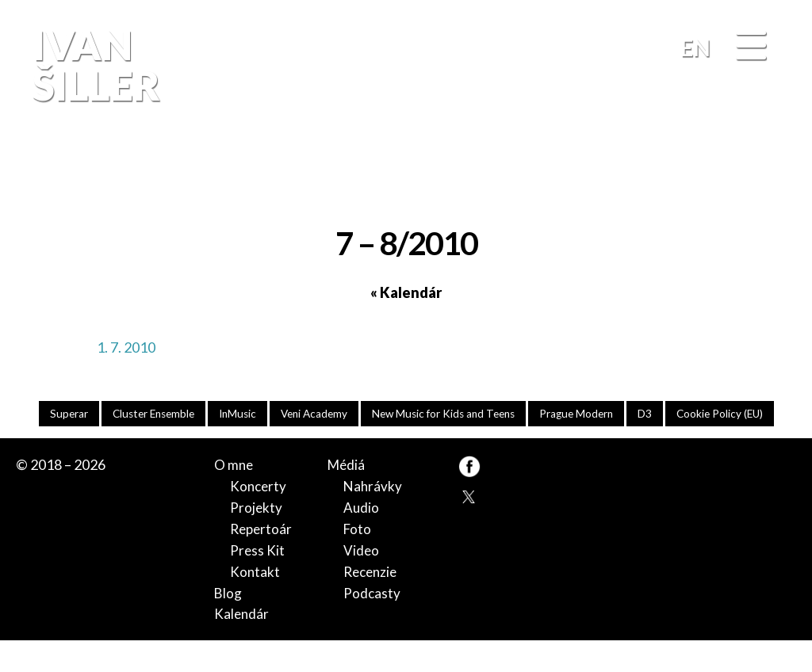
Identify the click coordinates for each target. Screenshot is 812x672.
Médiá (347, 496)
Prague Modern (643, 414)
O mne (234, 496)
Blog (228, 624)
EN (695, 48)
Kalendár (242, 645)
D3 (716, 414)
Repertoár (262, 560)
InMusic (287, 414)
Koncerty (259, 517)
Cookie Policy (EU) (406, 444)
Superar (109, 414)
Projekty (257, 539)
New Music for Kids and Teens (503, 414)
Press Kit (258, 581)
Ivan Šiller (94, 65)
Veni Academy (367, 414)
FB (776, 169)
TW (469, 528)
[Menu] (751, 47)
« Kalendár (406, 292)
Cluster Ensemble (198, 414)
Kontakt (255, 602)
